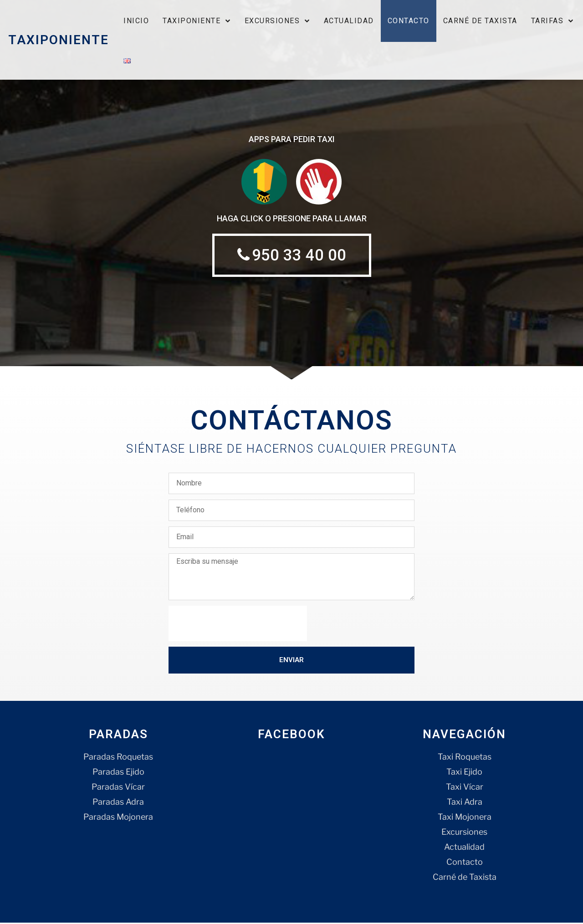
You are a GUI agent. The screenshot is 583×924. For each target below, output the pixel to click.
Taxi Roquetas (465, 758)
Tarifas (552, 21)
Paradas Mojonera (118, 818)
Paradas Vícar (118, 788)
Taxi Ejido (464, 773)
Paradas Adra (118, 803)
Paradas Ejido (118, 773)
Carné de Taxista (480, 21)
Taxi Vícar (465, 788)
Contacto (409, 21)
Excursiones (277, 21)
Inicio (136, 21)
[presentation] (238, 625)
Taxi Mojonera (465, 818)
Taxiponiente (197, 21)
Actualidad (349, 21)
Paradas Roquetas (118, 758)
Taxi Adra (465, 803)
